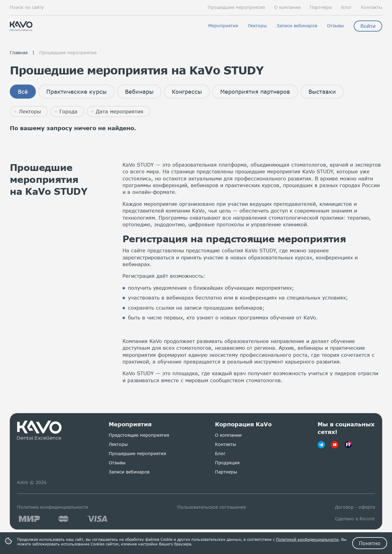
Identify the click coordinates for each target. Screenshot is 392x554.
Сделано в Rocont (355, 519)
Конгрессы (187, 92)
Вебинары (139, 92)
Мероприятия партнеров (255, 92)
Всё (23, 92)
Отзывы (335, 26)
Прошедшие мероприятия (236, 7)
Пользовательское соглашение (212, 507)
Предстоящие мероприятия (139, 435)
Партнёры (321, 7)
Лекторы (257, 26)
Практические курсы (76, 92)
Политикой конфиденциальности (307, 539)
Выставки (322, 92)
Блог (347, 7)
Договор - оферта (355, 507)
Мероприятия (223, 26)
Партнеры (226, 472)
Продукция (227, 463)
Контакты (372, 7)
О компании (287, 7)
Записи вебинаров (297, 26)
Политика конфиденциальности (53, 507)
